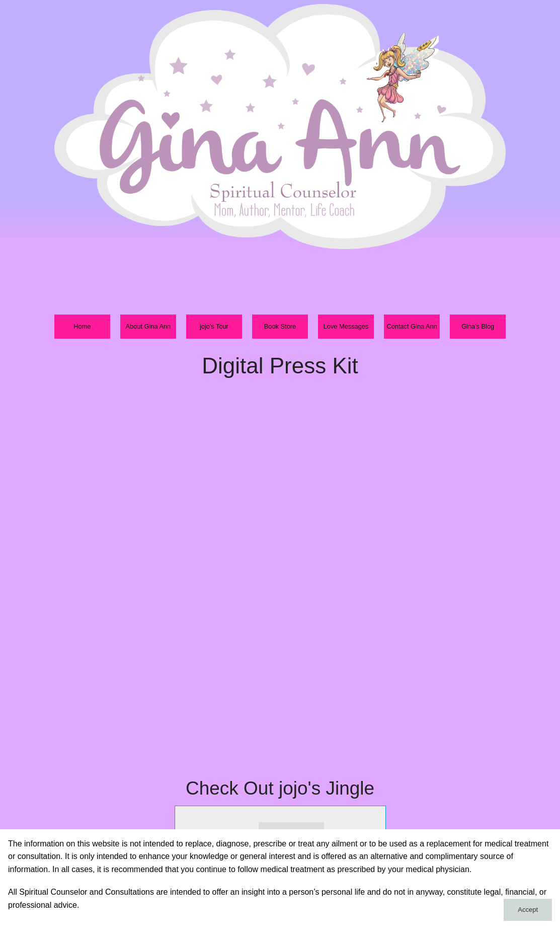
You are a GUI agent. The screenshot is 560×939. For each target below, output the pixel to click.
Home (82, 326)
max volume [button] (372, 826)
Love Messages (346, 326)
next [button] (226, 826)
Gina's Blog (478, 326)
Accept (528, 910)
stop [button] (246, 826)
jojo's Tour (214, 326)
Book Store (280, 326)
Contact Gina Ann (412, 326)
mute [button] (335, 826)
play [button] (209, 826)
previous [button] (192, 826)
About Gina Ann (148, 326)
